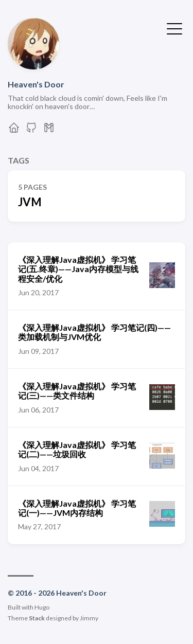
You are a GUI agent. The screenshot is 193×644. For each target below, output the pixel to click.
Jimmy (89, 618)
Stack (37, 618)
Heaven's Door (36, 84)
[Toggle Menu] (174, 28)
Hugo (42, 607)
